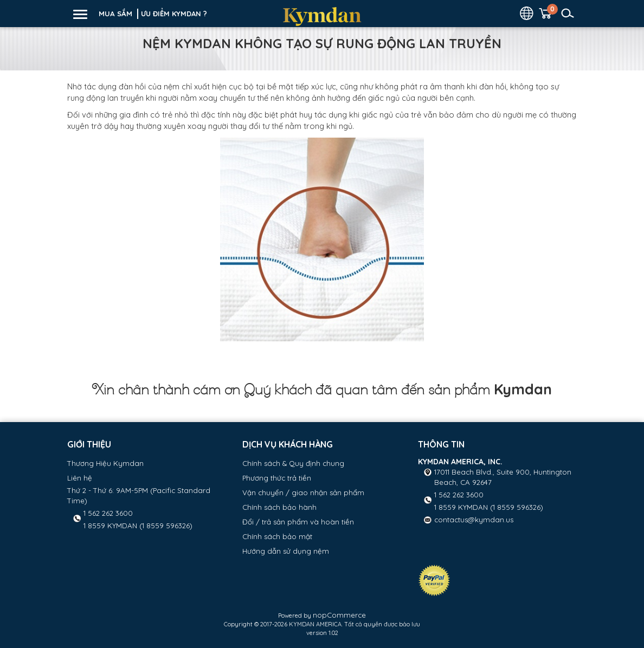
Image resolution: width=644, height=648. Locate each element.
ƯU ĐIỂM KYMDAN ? (174, 14)
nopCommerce (339, 615)
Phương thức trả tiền (277, 478)
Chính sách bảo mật (277, 536)
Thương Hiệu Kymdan (105, 463)
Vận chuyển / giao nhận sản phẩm (303, 493)
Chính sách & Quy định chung (293, 463)
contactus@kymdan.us (474, 520)
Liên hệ (80, 478)
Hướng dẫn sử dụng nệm (286, 551)
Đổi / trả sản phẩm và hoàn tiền (298, 522)
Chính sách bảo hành (279, 507)
